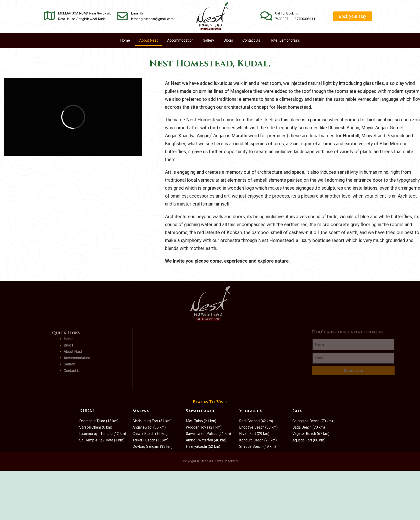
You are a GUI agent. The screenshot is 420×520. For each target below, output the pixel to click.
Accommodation (180, 40)
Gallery (208, 40)
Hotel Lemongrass (285, 40)
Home (125, 40)
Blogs (228, 40)
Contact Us (251, 40)
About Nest (149, 40)
